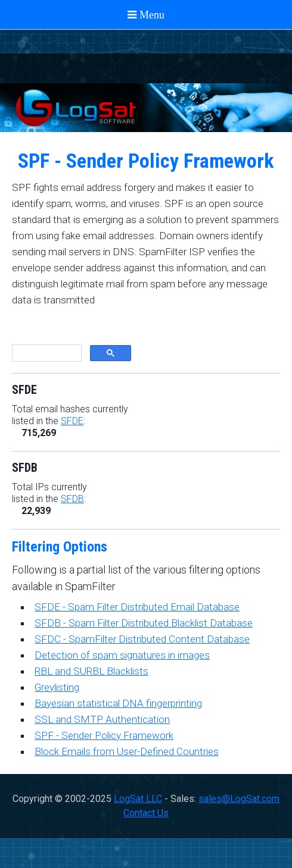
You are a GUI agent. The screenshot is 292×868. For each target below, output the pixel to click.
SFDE (72, 421)
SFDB (72, 499)
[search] (46, 353)
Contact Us (146, 813)
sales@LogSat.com (239, 799)
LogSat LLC (138, 799)
